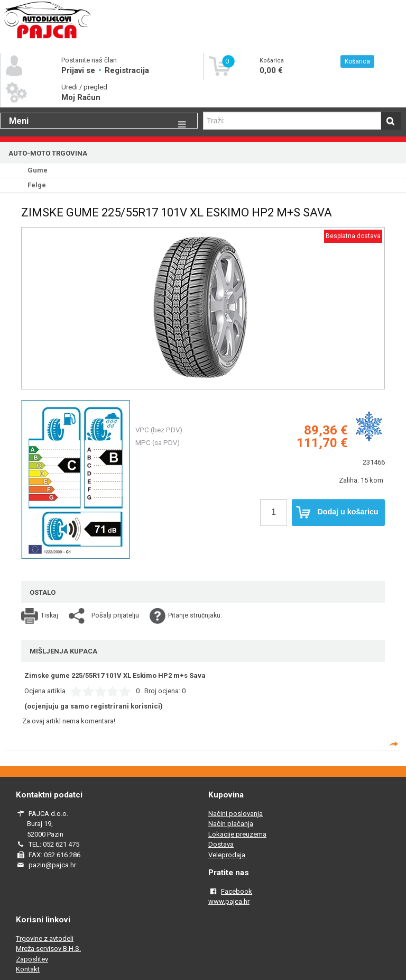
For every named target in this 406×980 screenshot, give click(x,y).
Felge (37, 185)
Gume (38, 170)
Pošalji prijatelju (115, 615)
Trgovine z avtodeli (45, 938)
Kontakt (28, 969)
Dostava (221, 844)
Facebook (237, 891)
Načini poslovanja (236, 814)
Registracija (127, 70)
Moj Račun (81, 97)
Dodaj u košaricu (337, 512)
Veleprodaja (227, 855)
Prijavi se (79, 70)
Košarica (357, 61)
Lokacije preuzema (237, 834)
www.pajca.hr (229, 901)
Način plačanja (231, 824)
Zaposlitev (32, 959)
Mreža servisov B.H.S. (48, 949)
